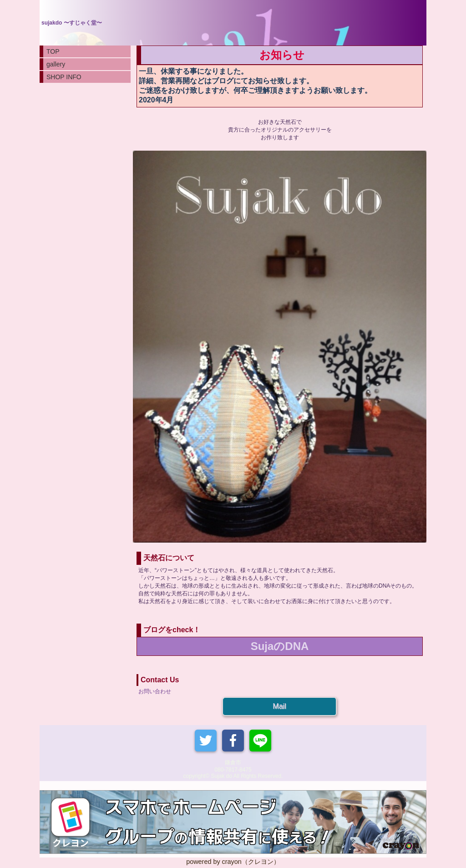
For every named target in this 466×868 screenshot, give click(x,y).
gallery (56, 64)
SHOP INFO (64, 77)
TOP (53, 51)
